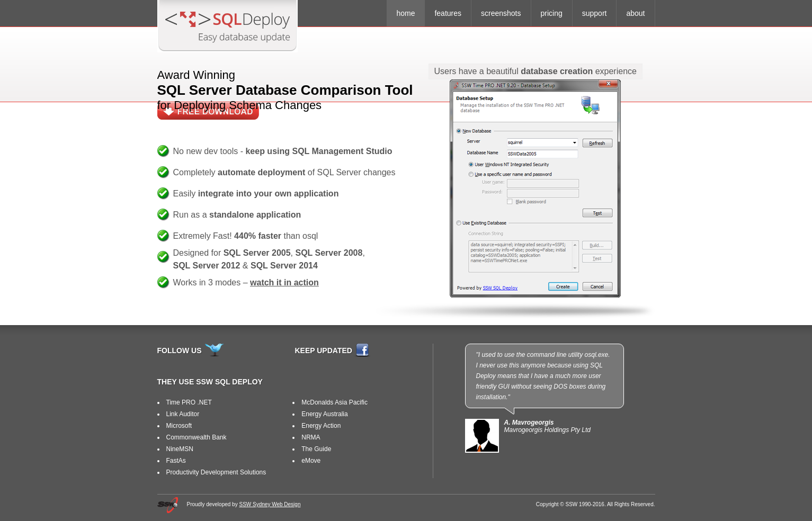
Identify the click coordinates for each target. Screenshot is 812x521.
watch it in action (284, 282)
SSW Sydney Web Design (270, 504)
